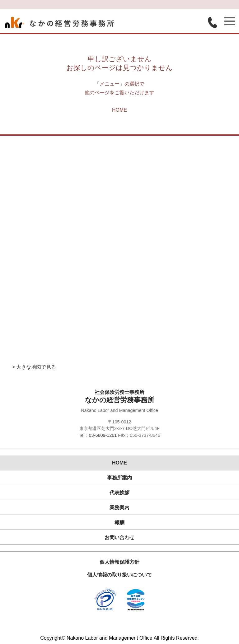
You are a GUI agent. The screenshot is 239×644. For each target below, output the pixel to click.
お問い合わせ (119, 537)
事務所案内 (119, 478)
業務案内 (119, 508)
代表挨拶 (119, 493)
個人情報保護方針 (119, 562)
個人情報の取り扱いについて (119, 575)
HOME (119, 110)
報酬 (119, 523)
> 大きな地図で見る (34, 367)
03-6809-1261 (103, 435)
